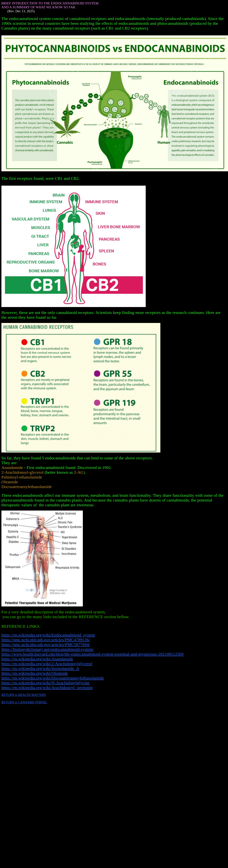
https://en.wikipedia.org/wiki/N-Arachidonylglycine (45, 683)
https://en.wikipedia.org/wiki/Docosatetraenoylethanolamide (53, 678)
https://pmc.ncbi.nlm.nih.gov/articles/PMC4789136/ (46, 640)
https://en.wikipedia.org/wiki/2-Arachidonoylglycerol (47, 664)
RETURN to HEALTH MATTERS (24, 695)
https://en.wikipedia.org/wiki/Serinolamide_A (40, 668)
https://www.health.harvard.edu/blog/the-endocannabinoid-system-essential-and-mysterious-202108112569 (92, 654)
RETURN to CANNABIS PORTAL (24, 702)
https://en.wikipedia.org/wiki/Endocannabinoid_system (48, 635)
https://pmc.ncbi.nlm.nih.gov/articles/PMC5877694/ (46, 644)
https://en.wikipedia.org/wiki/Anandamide (37, 659)
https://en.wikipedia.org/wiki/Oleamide (35, 673)
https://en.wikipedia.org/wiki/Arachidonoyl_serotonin (47, 687)
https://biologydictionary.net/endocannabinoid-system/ (48, 649)
